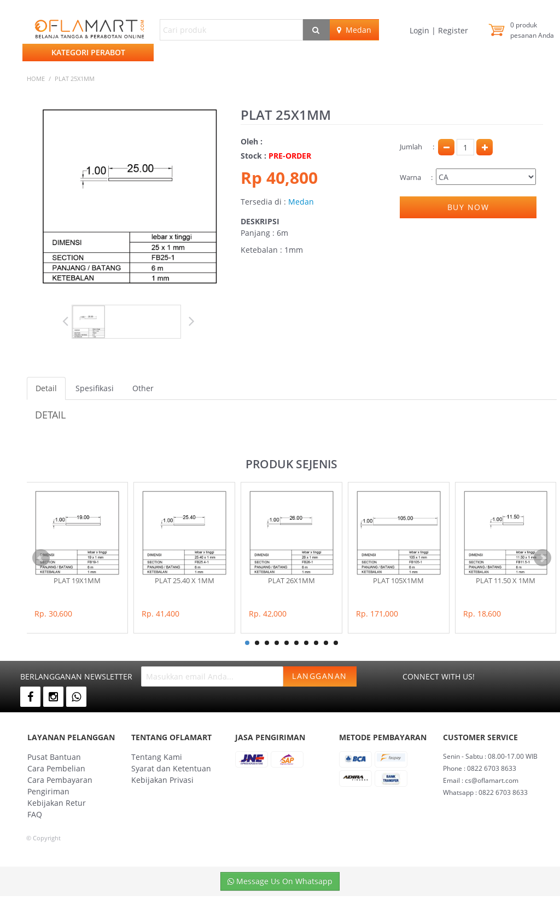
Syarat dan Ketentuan (171, 768)
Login (421, 30)
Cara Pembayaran (60, 780)
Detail (46, 388)
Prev (71, 321)
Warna (410, 177)
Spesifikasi (95, 388)
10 (336, 643)
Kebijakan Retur (57, 803)
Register (452, 30)
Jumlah (411, 147)
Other (143, 388)
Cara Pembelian (56, 768)
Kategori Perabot (88, 52)
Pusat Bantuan (54, 757)
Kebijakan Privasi (162, 780)
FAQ (35, 814)
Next (189, 321)
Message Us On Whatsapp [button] (280, 881)
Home (36, 79)
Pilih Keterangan (486, 177)
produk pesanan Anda (532, 30)
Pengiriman (48, 791)
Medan (354, 30)
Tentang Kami (157, 757)
